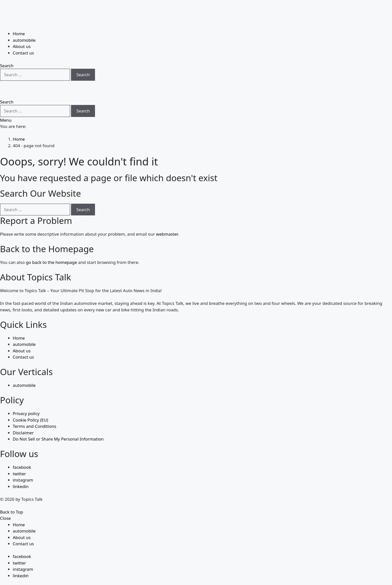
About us (22, 34)
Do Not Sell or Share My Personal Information (58, 427)
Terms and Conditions (34, 414)
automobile (24, 28)
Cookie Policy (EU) (30, 408)
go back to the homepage (51, 250)
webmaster (167, 222)
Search (83, 62)
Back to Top (11, 500)
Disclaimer (23, 420)
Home (19, 21)
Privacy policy (26, 401)
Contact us (23, 41)
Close (5, 506)
